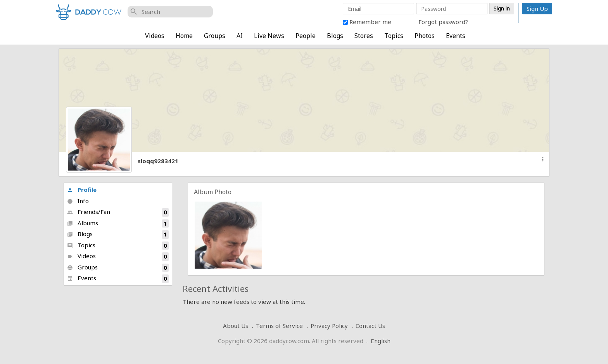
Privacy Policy (329, 326)
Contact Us (370, 326)
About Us (236, 326)
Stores (364, 36)
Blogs (335, 36)
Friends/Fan (118, 212)
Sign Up (537, 9)
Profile (82, 190)
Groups (215, 36)
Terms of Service (279, 326)
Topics (394, 36)
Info (78, 201)
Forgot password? (443, 22)
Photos (425, 36)
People (306, 36)
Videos (155, 36)
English (381, 341)
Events (456, 36)
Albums (118, 223)
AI (240, 36)
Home (184, 36)
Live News (269, 36)
